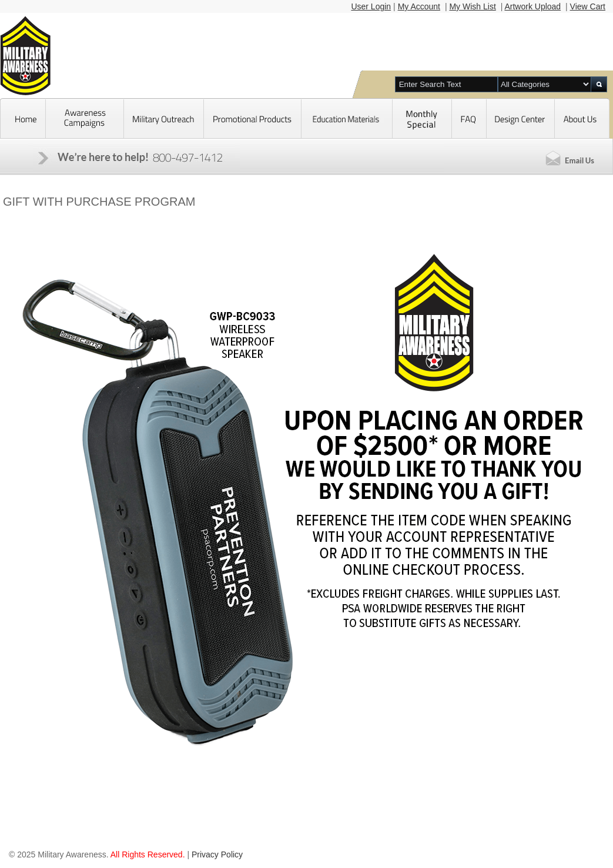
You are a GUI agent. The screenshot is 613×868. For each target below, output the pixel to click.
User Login (371, 6)
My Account (419, 6)
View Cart (588, 6)
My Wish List (472, 6)
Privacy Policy (217, 854)
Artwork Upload (532, 6)
